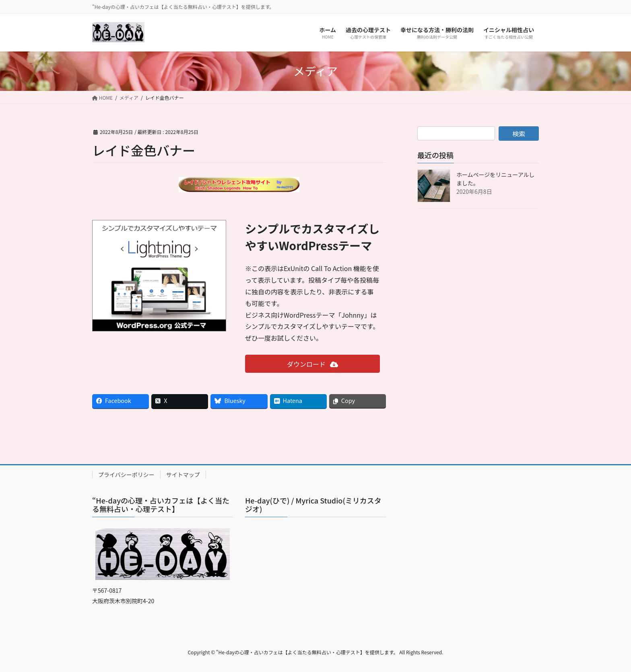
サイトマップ (183, 475)
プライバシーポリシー (126, 475)
